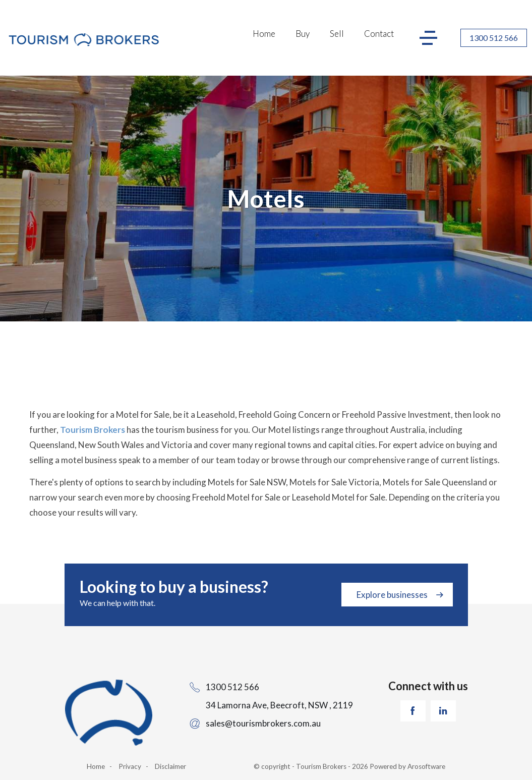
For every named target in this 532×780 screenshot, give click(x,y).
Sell (337, 34)
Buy (303, 34)
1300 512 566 (494, 38)
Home (264, 34)
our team (218, 460)
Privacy (130, 766)
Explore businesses (392, 595)
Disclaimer (170, 766)
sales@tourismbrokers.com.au (263, 723)
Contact (379, 34)
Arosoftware (426, 766)
